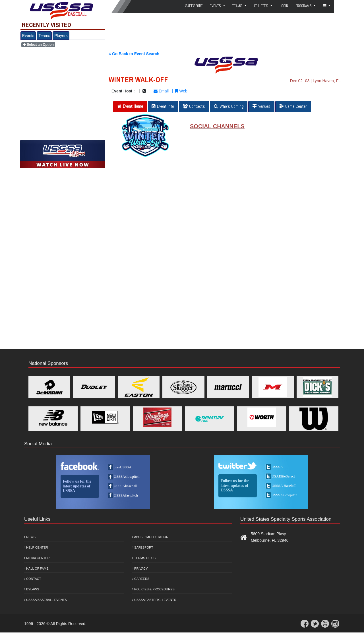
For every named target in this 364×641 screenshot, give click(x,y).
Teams (44, 36)
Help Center (36, 547)
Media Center (37, 558)
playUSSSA (123, 467)
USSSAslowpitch (127, 476)
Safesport (143, 547)
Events (28, 36)
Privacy (140, 568)
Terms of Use (145, 558)
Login (284, 6)
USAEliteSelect (283, 476)
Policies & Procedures (153, 589)
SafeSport (194, 6)
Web (181, 91)
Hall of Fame (36, 568)
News (30, 537)
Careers (141, 579)
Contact (33, 579)
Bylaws (32, 589)
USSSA (277, 467)
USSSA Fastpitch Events (154, 600)
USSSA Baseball (284, 486)
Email (161, 91)
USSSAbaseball (126, 486)
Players (61, 36)
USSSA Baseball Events (45, 600)
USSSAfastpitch (126, 495)
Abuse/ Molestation (150, 537)
